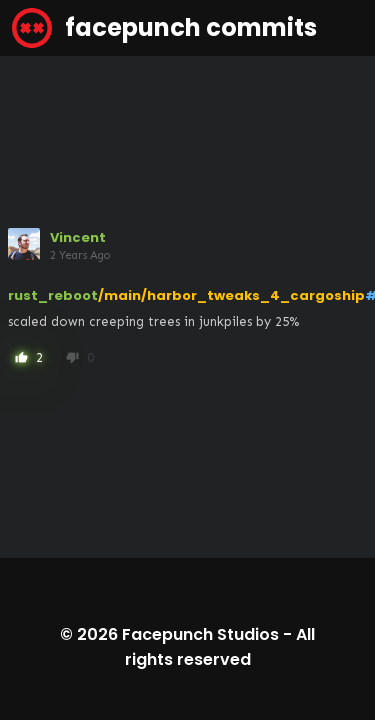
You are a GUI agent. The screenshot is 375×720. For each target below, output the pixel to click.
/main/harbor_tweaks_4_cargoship (231, 295)
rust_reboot (53, 295)
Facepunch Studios (200, 634)
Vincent (78, 237)
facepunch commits (164, 28)
